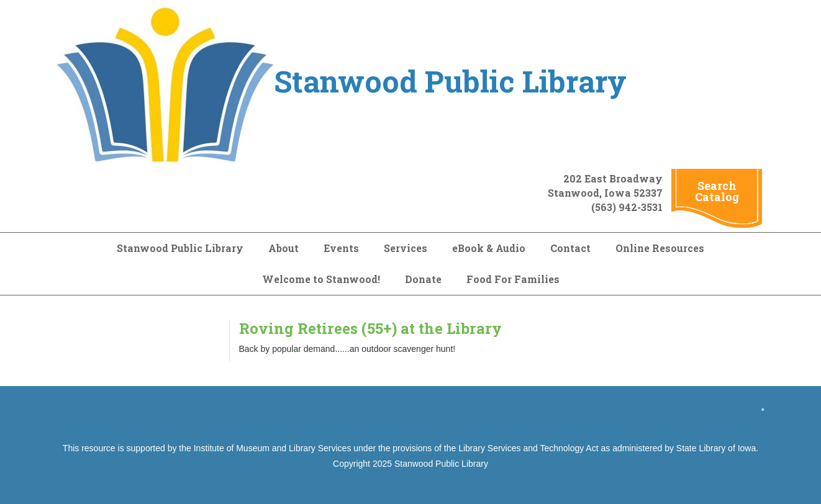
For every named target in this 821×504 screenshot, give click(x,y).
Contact (570, 248)
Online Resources (660, 248)
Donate (423, 279)
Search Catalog (717, 191)
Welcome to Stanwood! (321, 279)
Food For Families (513, 279)
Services (406, 248)
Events (341, 248)
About (283, 248)
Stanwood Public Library (180, 248)
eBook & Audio (489, 248)
